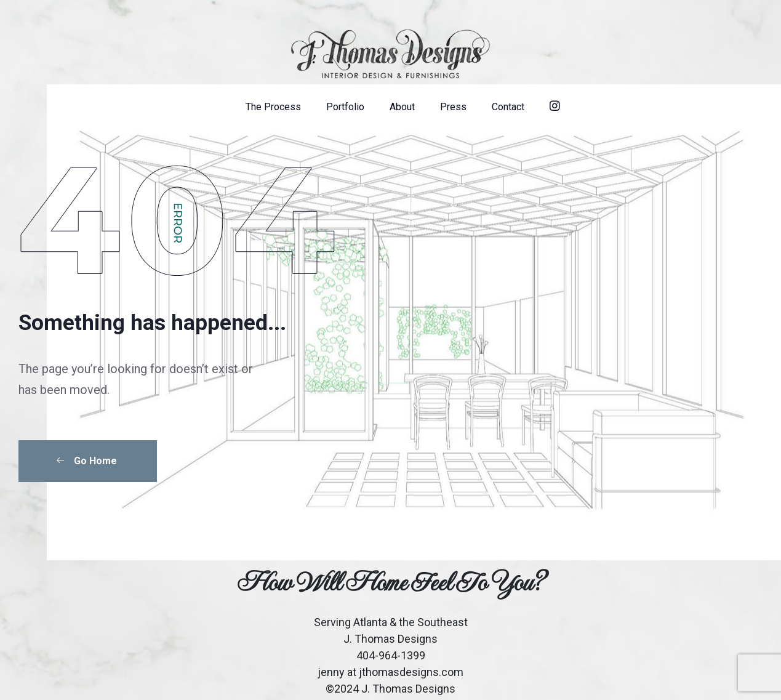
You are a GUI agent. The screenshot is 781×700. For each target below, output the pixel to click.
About (402, 107)
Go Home (86, 461)
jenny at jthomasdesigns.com (390, 672)
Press (453, 107)
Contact (508, 107)
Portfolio (345, 107)
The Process (273, 107)
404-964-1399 (391, 655)
